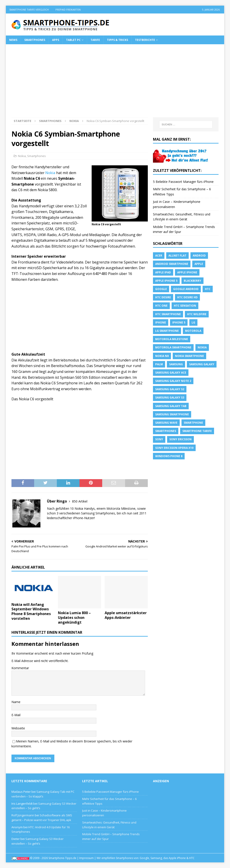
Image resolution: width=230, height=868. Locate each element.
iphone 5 (179, 322)
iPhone (161, 322)
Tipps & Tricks (117, 40)
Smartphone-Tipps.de (62, 858)
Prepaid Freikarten (68, 10)
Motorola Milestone (172, 339)
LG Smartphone (167, 331)
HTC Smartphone (168, 314)
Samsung (176, 364)
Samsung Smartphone (172, 414)
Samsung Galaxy (202, 364)
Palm (159, 364)
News (13, 40)
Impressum (86, 858)
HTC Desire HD (187, 297)
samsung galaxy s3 (170, 397)
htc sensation (185, 306)
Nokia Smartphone (189, 356)
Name (16, 702)
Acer (159, 256)
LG (193, 322)
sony (159, 439)
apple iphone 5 (166, 281)
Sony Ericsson (180, 439)
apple (199, 264)
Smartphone (193, 423)
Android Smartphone (172, 264)
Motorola (193, 331)
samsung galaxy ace (171, 373)
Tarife (95, 40)
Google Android (186, 289)
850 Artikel (80, 501)
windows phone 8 (169, 456)
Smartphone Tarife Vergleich (29, 10)
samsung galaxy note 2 (173, 381)
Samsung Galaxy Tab (171, 406)
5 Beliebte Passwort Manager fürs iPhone (183, 182)
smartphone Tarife (197, 431)
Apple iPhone (187, 272)
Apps (56, 40)
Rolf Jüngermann (23, 815)
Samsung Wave (166, 423)
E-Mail (16, 715)
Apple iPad (163, 272)
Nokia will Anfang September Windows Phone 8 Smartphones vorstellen (31, 611)
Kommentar (20, 668)
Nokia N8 (162, 356)
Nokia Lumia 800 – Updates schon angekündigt (74, 618)
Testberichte (145, 40)
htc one (161, 306)
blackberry (192, 281)
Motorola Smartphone (173, 347)
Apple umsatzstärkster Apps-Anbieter (126, 615)
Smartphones (35, 40)
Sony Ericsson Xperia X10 (174, 448)
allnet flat (177, 256)
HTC (208, 289)
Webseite (18, 728)
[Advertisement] (115, 84)
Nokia (22, 156)
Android (199, 256)
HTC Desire (163, 297)
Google (161, 289)
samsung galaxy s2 (170, 389)
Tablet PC (73, 40)
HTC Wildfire (197, 314)
